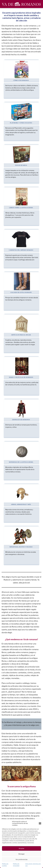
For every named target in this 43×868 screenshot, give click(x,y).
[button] (40, 823)
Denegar (22, 854)
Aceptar (21, 848)
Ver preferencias (22, 859)
